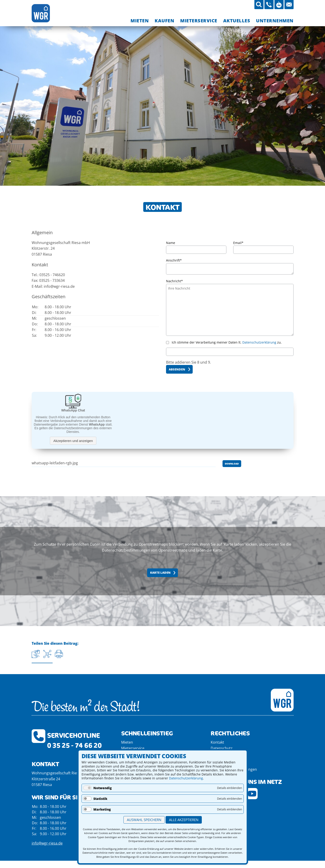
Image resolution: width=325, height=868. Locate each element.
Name (171, 243)
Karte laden (160, 573)
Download (232, 464)
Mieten (127, 742)
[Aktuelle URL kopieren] (36, 654)
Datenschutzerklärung (186, 778)
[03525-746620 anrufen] (269, 5)
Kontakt (217, 742)
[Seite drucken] (59, 654)
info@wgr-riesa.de (47, 843)
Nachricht (174, 281)
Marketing (102, 809)
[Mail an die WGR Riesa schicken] (289, 5)
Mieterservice (133, 748)
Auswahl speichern (144, 820)
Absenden (177, 369)
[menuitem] (140, 21)
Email (238, 242)
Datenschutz (222, 748)
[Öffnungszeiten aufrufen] (279, 5)
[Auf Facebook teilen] (47, 654)
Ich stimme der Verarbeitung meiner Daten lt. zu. (227, 342)
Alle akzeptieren (184, 820)
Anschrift (174, 260)
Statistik (100, 799)
